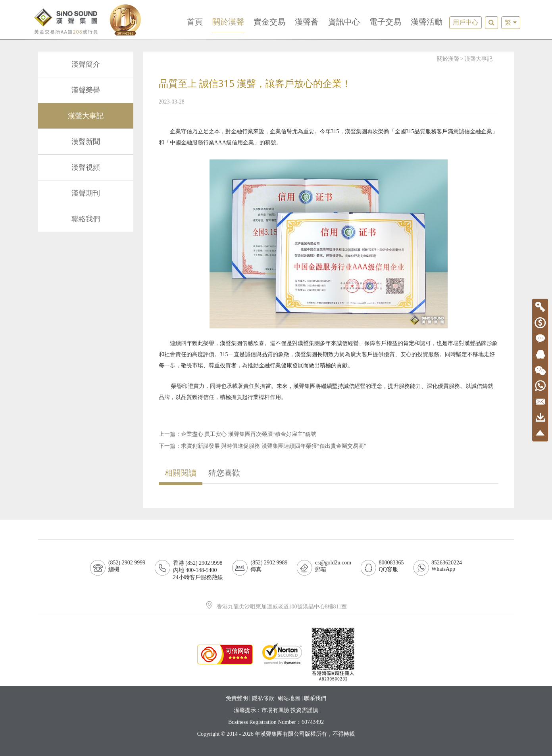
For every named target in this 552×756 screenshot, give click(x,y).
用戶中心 (465, 22)
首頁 (195, 22)
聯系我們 (315, 698)
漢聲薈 (307, 22)
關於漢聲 (228, 22)
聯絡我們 (86, 219)
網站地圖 (289, 698)
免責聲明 (237, 698)
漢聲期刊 (86, 193)
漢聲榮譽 (86, 90)
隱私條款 (263, 698)
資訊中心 (344, 22)
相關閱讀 (181, 473)
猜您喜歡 (224, 473)
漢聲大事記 (86, 116)
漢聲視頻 (86, 167)
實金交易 (269, 22)
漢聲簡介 (86, 64)
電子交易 (385, 22)
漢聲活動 (427, 22)
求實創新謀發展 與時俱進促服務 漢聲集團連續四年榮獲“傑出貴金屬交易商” (274, 446)
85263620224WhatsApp (447, 566)
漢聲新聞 (86, 142)
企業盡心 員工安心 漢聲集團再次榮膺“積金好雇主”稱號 (249, 434)
